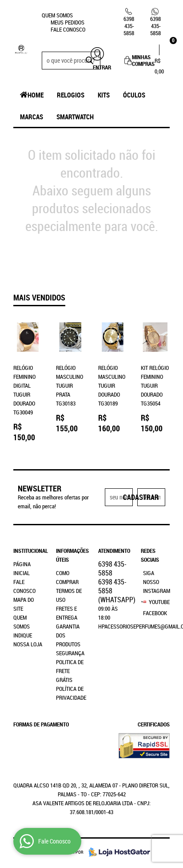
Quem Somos (57, 15)
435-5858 (129, 26)
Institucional (28, 551)
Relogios (71, 95)
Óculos (134, 95)
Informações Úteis (71, 555)
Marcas (32, 117)
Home (36, 95)
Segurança (70, 653)
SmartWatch (75, 117)
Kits (104, 95)
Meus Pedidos (68, 22)
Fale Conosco (68, 29)
